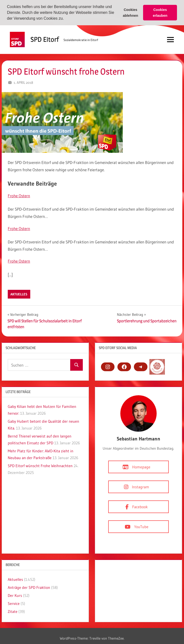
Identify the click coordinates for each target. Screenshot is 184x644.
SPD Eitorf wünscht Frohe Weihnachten (40, 465)
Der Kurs (15, 595)
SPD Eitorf (45, 39)
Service (14, 603)
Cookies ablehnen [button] (130, 13)
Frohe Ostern (19, 195)
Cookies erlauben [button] (160, 13)
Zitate (13, 611)
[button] (66, 19)
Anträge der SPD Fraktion (29, 587)
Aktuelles (19, 294)
